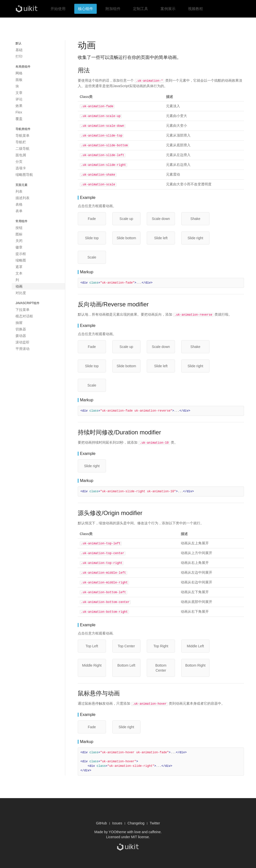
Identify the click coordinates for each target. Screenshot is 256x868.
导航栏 (21, 142)
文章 (19, 93)
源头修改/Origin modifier (110, 510)
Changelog (136, 818)
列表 (19, 191)
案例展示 (168, 9)
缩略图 (21, 260)
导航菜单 (22, 136)
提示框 (21, 254)
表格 (19, 204)
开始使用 (58, 9)
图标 (19, 234)
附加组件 (113, 9)
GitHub (101, 818)
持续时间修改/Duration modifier (119, 429)
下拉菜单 (22, 310)
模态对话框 (24, 316)
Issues (117, 818)
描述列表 (22, 198)
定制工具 (140, 9)
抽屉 (19, 323)
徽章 (19, 247)
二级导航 (22, 149)
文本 (19, 273)
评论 (19, 99)
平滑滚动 (22, 349)
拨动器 (21, 336)
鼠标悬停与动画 (99, 688)
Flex (19, 112)
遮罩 (19, 267)
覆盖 (19, 119)
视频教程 (195, 9)
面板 (19, 80)
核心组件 (85, 9)
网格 (19, 73)
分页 (19, 162)
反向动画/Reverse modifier (113, 302)
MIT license (140, 832)
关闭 (19, 241)
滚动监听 (22, 342)
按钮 (19, 228)
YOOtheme (117, 827)
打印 (19, 56)
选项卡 (21, 168)
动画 (19, 286)
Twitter (155, 818)
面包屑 (21, 155)
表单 (19, 211)
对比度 (21, 293)
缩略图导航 (24, 175)
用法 (84, 70)
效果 (19, 106)
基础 (19, 50)
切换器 (21, 329)
